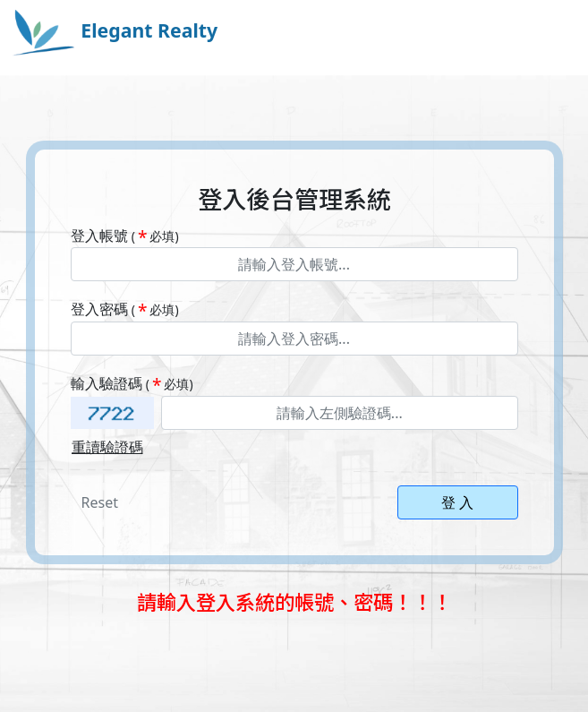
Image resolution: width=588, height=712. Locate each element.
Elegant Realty (114, 30)
